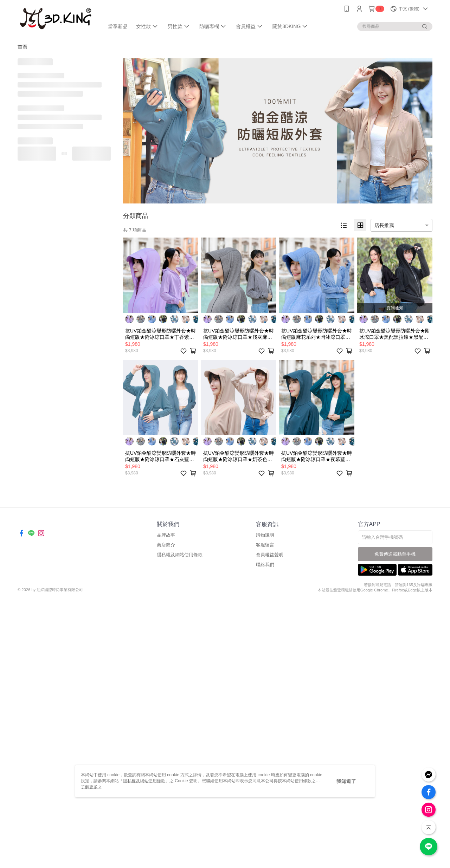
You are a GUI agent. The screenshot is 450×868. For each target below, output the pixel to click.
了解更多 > (91, 787)
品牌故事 (166, 535)
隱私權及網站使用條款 (180, 555)
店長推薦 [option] (384, 225)
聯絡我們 (265, 565)
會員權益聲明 (270, 555)
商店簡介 (166, 545)
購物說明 (265, 535)
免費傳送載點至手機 (395, 554)
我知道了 (346, 781)
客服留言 (265, 545)
